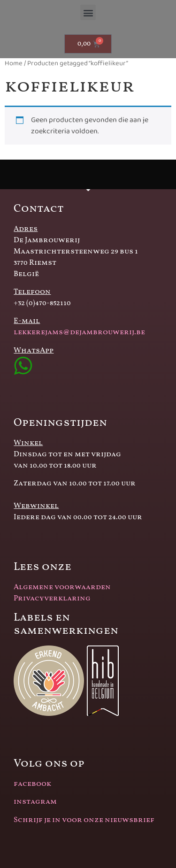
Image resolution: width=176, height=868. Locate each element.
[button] (88, 12)
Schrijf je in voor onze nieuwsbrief (84, 820)
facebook (32, 784)
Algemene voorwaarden (62, 587)
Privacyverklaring (52, 599)
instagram (35, 802)
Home (14, 63)
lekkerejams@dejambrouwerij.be (79, 332)
